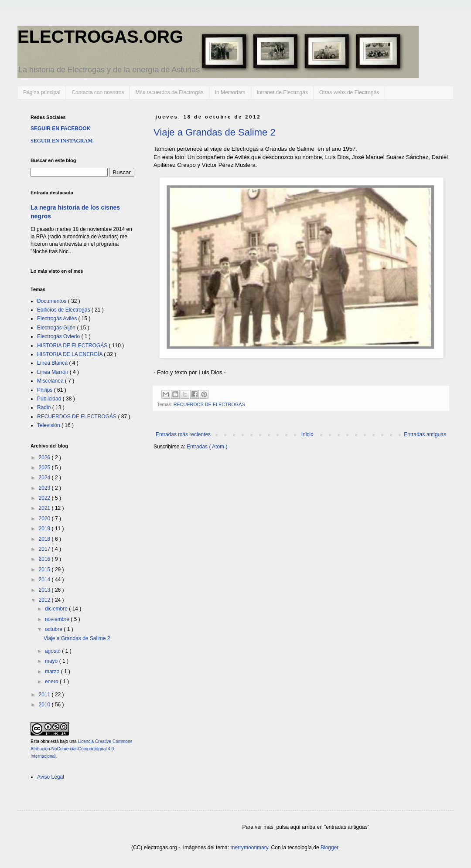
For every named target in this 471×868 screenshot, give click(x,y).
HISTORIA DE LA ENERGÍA (70, 354)
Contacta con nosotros (98, 92)
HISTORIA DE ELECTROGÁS (73, 346)
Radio (45, 407)
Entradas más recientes (183, 434)
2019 (45, 529)
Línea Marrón (53, 372)
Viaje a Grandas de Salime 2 (215, 132)
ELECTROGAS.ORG (100, 37)
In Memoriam (230, 92)
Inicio (307, 434)
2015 (45, 570)
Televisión (49, 425)
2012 (45, 600)
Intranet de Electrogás (282, 92)
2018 (45, 539)
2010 (45, 705)
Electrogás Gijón (57, 328)
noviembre (58, 619)
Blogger (329, 848)
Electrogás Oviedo (59, 336)
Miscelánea (51, 381)
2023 (45, 488)
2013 (45, 590)
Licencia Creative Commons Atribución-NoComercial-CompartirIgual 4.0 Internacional (81, 749)
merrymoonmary (249, 848)
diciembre (57, 609)
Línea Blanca (53, 363)
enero (52, 682)
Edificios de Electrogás (64, 310)
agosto (53, 651)
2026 (45, 458)
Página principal (42, 92)
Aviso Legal (51, 777)
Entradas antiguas (425, 434)
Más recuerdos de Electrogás (169, 92)
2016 (45, 559)
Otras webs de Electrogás (349, 92)
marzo (53, 671)
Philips (46, 390)
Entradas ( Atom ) (207, 447)
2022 (45, 498)
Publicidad (50, 399)
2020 (45, 519)
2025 (45, 468)
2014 (45, 580)
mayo (52, 661)
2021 (45, 508)
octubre (54, 629)
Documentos (53, 301)
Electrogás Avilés (58, 319)
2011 (45, 695)
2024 (45, 478)
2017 (45, 549)
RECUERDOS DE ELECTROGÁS (209, 404)
